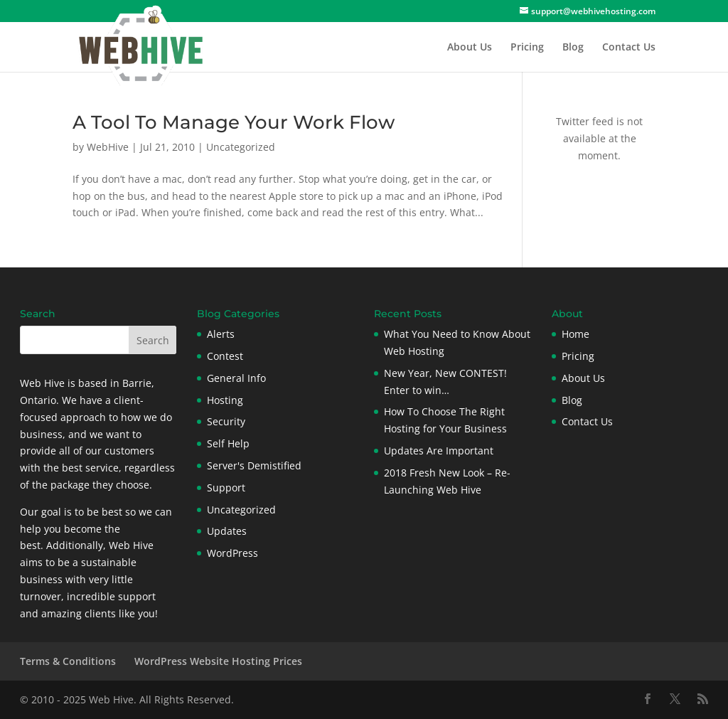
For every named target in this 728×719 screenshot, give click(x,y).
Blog (573, 48)
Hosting (225, 400)
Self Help (228, 443)
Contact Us (629, 48)
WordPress (232, 553)
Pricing (527, 48)
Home (576, 334)
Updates (227, 531)
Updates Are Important (439, 451)
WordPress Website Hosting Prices (218, 661)
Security (226, 421)
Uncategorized (241, 147)
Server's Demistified (254, 465)
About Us (470, 48)
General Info (236, 378)
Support (226, 488)
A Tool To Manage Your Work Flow (234, 122)
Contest (225, 356)
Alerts (221, 334)
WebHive (108, 147)
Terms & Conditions (68, 661)
